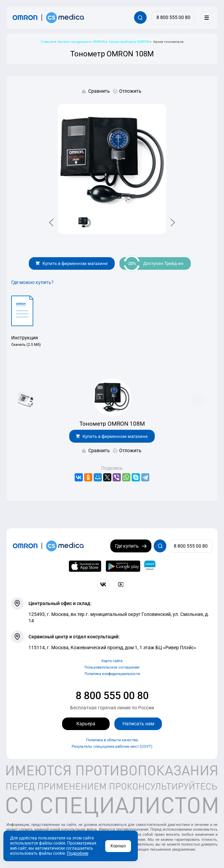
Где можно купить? (32, 282)
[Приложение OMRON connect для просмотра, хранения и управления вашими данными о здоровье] (150, 566)
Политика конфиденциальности (112, 674)
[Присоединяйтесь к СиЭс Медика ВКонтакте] (103, 584)
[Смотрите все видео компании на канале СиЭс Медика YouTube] (121, 584)
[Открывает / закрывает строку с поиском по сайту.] (140, 17)
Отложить (130, 91)
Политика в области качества (112, 740)
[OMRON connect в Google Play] (123, 566)
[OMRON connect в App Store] (85, 566)
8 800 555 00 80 (112, 696)
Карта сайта (112, 661)
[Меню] (207, 17)
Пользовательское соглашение (112, 667)
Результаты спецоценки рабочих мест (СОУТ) (112, 747)
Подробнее (78, 853)
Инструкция (25, 338)
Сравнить (99, 91)
